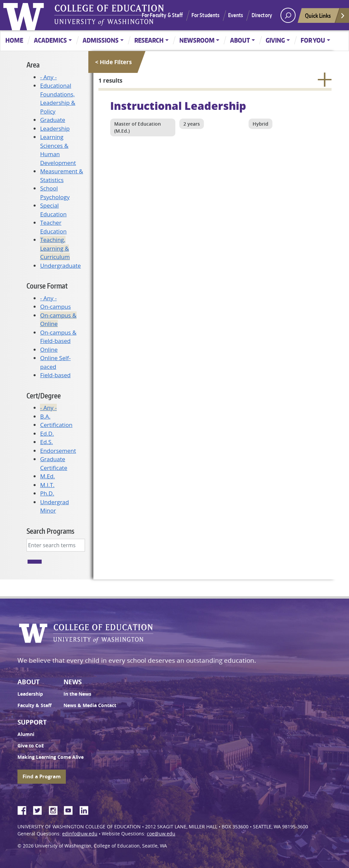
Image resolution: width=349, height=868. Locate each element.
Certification (56, 425)
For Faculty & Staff (162, 15)
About (240, 40)
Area (33, 65)
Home (14, 40)
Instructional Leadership (178, 105)
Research (149, 40)
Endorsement (58, 451)
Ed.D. (47, 433)
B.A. (45, 416)
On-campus (55, 307)
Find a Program (42, 776)
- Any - (48, 77)
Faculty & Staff (34, 705)
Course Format (47, 286)
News (73, 682)
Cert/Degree (44, 396)
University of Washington (25, 15)
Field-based (55, 375)
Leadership (55, 128)
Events (236, 15)
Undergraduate (60, 266)
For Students (206, 15)
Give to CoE (31, 746)
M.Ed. (47, 476)
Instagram (55, 809)
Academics (50, 40)
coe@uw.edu (161, 834)
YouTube (71, 809)
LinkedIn (86, 809)
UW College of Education (109, 15)
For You (313, 40)
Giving (275, 40)
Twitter (40, 809)
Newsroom (197, 40)
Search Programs (50, 531)
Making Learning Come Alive (51, 757)
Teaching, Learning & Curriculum (55, 248)
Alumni (26, 734)
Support (32, 722)
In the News (77, 694)
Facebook (25, 809)
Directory (262, 15)
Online (49, 350)
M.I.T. (47, 485)
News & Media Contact (90, 705)
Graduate (53, 120)
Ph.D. (47, 493)
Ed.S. (46, 442)
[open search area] (288, 15)
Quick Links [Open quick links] (325, 17)
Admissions (101, 40)
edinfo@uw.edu (80, 834)
